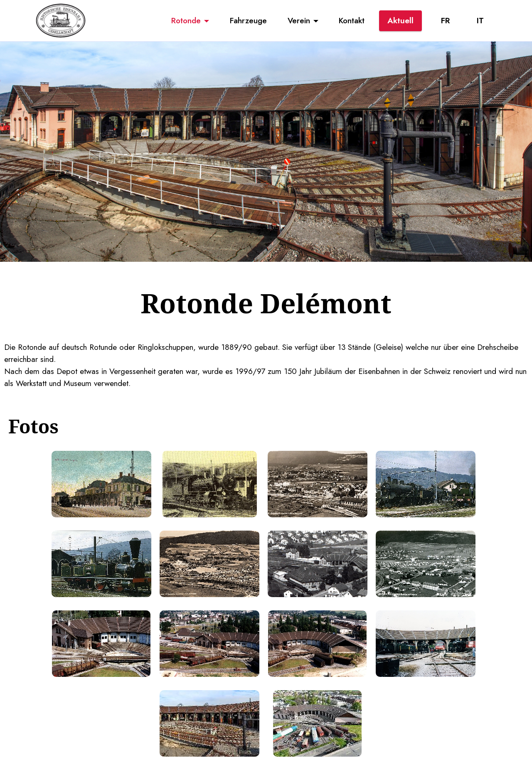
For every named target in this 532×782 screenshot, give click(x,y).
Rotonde (186, 20)
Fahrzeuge (248, 20)
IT (480, 20)
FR (445, 20)
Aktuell (400, 20)
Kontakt (352, 20)
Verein (299, 20)
